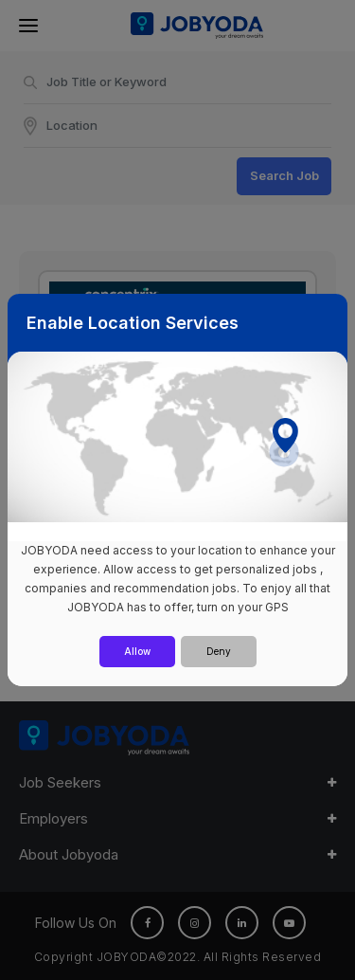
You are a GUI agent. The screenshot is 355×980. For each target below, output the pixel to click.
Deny (219, 651)
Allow (137, 651)
